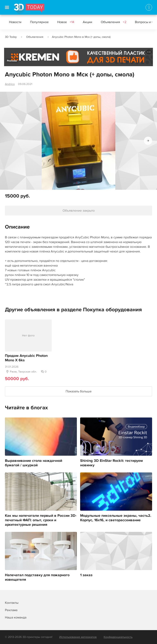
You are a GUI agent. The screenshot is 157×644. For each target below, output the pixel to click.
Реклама (12, 61)
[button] (148, 141)
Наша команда (16, 617)
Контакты (12, 603)
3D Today (11, 37)
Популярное (39, 22)
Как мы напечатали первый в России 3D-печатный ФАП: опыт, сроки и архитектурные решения (41, 520)
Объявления (114, 22)
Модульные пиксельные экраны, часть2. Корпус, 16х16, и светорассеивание (116, 518)
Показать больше (79, 391)
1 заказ (86, 575)
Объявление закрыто (79, 211)
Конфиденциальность (118, 637)
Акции (87, 22)
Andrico (10, 84)
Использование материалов (78, 637)
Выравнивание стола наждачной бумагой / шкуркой (34, 463)
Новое (66, 22)
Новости (15, 22)
